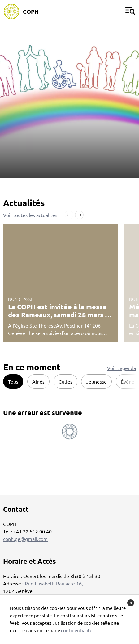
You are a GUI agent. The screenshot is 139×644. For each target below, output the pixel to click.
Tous (13, 381)
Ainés (38, 381)
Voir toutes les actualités (30, 215)
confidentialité (77, 630)
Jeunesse (96, 381)
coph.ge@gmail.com (25, 539)
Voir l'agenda (122, 368)
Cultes (65, 381)
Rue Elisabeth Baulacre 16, (54, 583)
